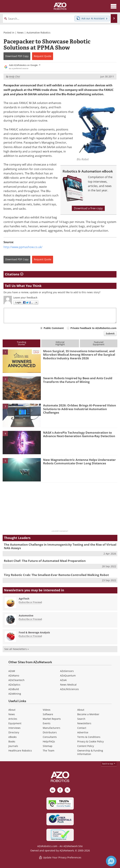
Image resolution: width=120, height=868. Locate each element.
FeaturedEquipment (99, 343)
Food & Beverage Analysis (34, 632)
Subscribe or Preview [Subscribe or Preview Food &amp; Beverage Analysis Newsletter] (30, 636)
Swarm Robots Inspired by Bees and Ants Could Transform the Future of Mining (78, 380)
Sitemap (48, 746)
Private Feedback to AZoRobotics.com (93, 328)
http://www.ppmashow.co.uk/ (23, 247)
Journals (13, 746)
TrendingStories (21, 343)
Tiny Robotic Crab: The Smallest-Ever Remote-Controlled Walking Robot (56, 575)
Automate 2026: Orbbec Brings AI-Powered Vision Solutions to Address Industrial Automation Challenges (80, 409)
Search (81, 719)
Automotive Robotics (38, 33)
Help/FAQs (49, 741)
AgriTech (24, 599)
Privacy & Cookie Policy (90, 741)
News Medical (68, 685)
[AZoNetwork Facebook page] (60, 790)
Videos (47, 710)
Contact (82, 728)
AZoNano (14, 676)
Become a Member (88, 714)
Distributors (50, 732)
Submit (110, 333)
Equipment (15, 723)
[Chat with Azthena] (111, 861)
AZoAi (63, 680)
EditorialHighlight (60, 343)
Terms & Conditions (89, 737)
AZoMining (15, 694)
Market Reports (52, 719)
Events (47, 723)
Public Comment (54, 328)
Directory (14, 732)
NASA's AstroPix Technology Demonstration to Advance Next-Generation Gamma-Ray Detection (79, 434)
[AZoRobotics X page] (67, 790)
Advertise (83, 732)
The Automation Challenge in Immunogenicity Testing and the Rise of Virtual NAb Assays (60, 546)
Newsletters (84, 723)
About (12, 710)
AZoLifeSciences (69, 689)
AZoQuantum (68, 676)
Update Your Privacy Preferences (60, 857)
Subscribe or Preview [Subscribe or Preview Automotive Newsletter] (30, 619)
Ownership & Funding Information (90, 752)
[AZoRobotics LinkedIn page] (53, 790)
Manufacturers (52, 728)
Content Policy (86, 746)
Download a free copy (88, 208)
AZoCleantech (16, 680)
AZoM (12, 671)
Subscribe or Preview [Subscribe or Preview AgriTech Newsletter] (30, 602)
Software (48, 714)
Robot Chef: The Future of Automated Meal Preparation (45, 561)
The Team (49, 751)
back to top (109, 764)
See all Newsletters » (17, 649)
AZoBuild (14, 689)
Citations (14, 274)
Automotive (26, 616)
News (20, 33)
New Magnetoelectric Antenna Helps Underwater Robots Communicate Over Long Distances (79, 461)
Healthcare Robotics (20, 751)
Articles (13, 719)
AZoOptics (14, 685)
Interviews (14, 728)
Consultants (50, 737)
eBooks (13, 737)
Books (12, 741)
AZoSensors (67, 671)
